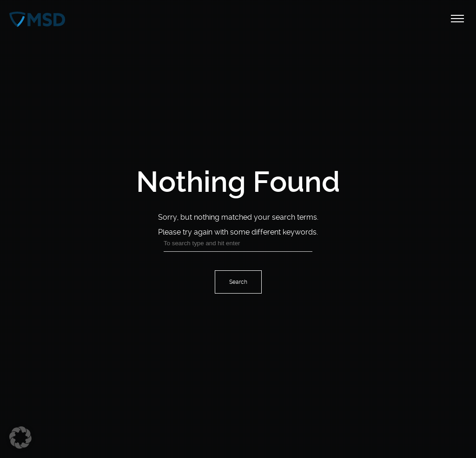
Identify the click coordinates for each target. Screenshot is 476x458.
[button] (20, 438)
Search (238, 282)
